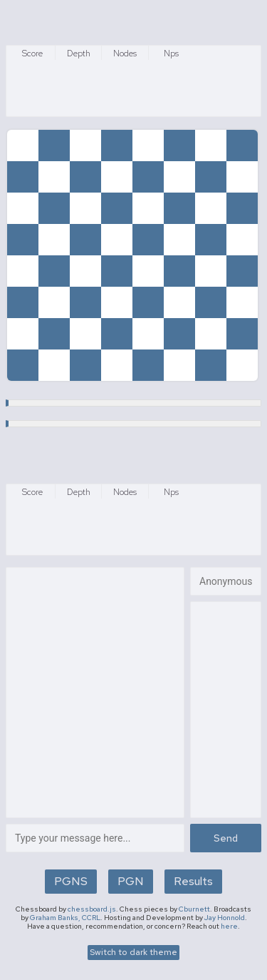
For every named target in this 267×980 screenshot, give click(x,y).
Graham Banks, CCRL (65, 918)
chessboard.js (92, 909)
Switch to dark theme (133, 952)
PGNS (71, 881)
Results (193, 881)
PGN (131, 881)
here (229, 926)
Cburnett (194, 909)
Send (226, 838)
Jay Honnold (225, 918)
